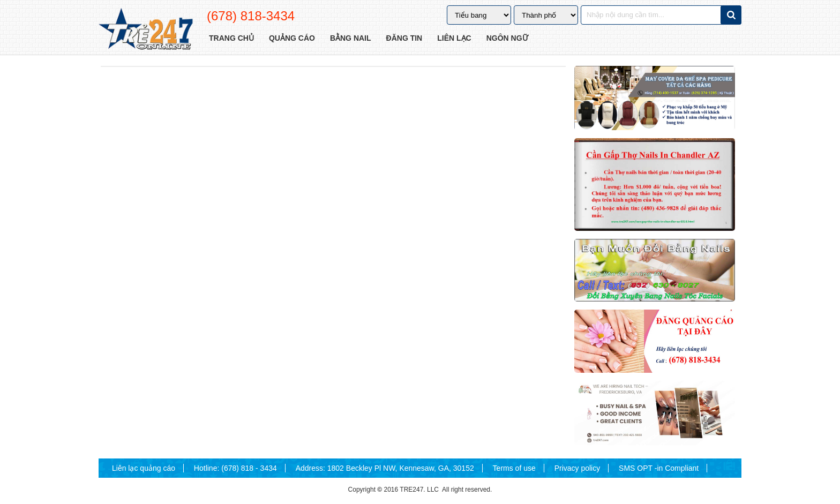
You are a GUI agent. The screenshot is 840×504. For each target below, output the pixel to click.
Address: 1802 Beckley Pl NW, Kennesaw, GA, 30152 (385, 468)
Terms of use (514, 468)
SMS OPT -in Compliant (659, 468)
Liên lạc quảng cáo (144, 468)
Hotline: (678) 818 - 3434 (235, 468)
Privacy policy (577, 468)
